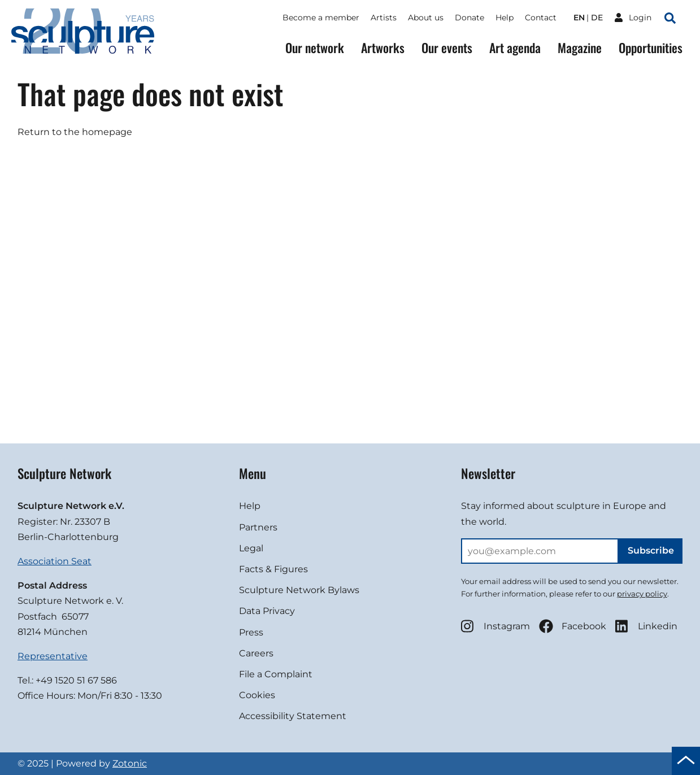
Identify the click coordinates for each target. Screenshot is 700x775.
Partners (258, 527)
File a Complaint (276, 674)
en (579, 18)
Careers (256, 653)
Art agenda (515, 48)
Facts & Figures (273, 569)
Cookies (257, 695)
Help (505, 18)
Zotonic (130, 763)
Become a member (321, 18)
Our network (315, 48)
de (597, 18)
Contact (541, 18)
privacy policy (642, 594)
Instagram (495, 626)
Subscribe (651, 550)
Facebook (573, 626)
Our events (447, 48)
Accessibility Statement (293, 716)
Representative (53, 656)
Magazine (580, 48)
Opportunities (651, 48)
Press (251, 632)
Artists (384, 18)
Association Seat (55, 561)
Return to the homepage (75, 132)
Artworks (383, 48)
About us (426, 18)
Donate (469, 18)
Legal (251, 548)
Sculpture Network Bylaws (299, 590)
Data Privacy (267, 611)
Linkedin (646, 626)
